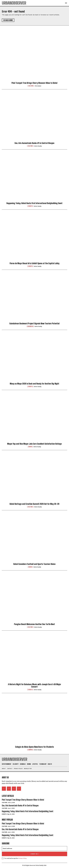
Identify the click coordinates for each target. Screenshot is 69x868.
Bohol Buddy (38, 146)
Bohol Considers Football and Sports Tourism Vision (34, 564)
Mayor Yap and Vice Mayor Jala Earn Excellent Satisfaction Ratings (34, 444)
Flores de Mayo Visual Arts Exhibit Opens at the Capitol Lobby (34, 263)
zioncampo (38, 86)
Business (30, 326)
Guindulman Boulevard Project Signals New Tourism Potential (34, 324)
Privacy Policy (22, 858)
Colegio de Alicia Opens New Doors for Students (34, 747)
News (30, 447)
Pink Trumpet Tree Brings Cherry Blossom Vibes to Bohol (34, 83)
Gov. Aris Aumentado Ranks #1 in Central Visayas (34, 143)
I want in (34, 854)
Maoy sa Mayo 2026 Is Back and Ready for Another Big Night (34, 384)
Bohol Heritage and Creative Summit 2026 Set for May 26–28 (34, 504)
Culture (31, 86)
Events (30, 206)
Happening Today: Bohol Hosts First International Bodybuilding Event (34, 203)
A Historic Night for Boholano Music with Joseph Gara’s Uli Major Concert (34, 686)
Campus (30, 750)
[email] (34, 848)
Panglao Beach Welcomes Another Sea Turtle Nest (34, 624)
